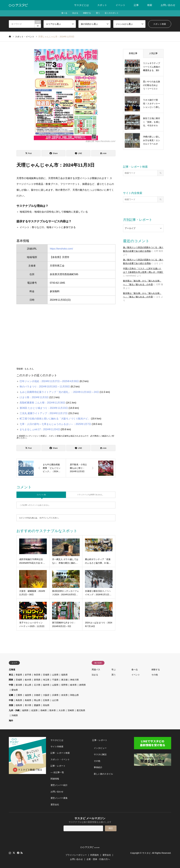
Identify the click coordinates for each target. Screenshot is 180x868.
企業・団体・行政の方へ (98, 859)
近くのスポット (115, 13)
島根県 (28, 700)
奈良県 (64, 695)
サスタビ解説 (100, 754)
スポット (102, 5)
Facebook (18, 853)
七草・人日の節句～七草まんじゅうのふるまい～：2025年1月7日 (55, 424)
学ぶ (114, 670)
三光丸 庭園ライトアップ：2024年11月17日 (44, 413)
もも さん (29, 369)
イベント (120, 5)
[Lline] (78, 153)
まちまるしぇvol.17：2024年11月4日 (40, 429)
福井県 (46, 685)
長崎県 (44, 710)
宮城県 (46, 675)
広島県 (46, 700)
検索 (150, 5)
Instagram (10, 853)
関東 (11, 680)
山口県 (55, 700)
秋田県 (37, 675)
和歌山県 (74, 695)
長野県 (64, 685)
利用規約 (95, 855)
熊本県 (53, 710)
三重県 (19, 695)
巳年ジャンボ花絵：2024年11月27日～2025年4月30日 (49, 381)
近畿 (11, 695)
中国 (11, 700)
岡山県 (37, 700)
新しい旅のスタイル (103, 774)
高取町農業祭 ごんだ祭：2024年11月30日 (42, 403)
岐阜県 (73, 685)
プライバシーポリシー (76, 855)
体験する (87, 13)
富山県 (28, 685)
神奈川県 (74, 680)
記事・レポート (58, 766)
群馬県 (37, 680)
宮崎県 (71, 710)
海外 (11, 721)
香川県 (28, 705)
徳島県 (19, 705)
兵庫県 (55, 695)
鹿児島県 (81, 710)
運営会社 (55, 805)
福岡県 (25, 710)
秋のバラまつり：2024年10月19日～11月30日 (45, 387)
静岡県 (83, 685)
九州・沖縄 (14, 710)
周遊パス (96, 670)
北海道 (12, 670)
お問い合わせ (168, 5)
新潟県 (19, 685)
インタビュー (100, 748)
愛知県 (15, 690)
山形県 (55, 675)
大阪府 (46, 695)
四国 (11, 705)
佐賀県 (34, 710)
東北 (11, 675)
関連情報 (55, 779)
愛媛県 (37, 705)
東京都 (64, 680)
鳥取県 (19, 700)
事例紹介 (98, 767)
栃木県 (28, 680)
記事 (136, 5)
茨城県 (19, 680)
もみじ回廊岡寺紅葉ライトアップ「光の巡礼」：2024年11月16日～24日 (59, 392)
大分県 (62, 710)
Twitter (14, 853)
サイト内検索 (57, 747)
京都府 (37, 695)
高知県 (46, 705)
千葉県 (55, 680)
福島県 (64, 675)
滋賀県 (28, 695)
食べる (61, 13)
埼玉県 (46, 680)
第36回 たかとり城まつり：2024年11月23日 (44, 408)
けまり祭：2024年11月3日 (34, 397)
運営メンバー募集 (59, 798)
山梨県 (55, 685)
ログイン (43, 518)
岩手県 (28, 675)
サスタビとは (81, 5)
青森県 (19, 675)
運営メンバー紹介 (59, 785)
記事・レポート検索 (60, 753)
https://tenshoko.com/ (61, 249)
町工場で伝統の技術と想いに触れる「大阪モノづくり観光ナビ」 (55, 419)
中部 (11, 685)
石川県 (37, 685)
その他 (155, 675)
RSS (22, 853)
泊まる (73, 13)
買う (99, 13)
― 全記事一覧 (57, 772)
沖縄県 (15, 715)
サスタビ (146, 853)
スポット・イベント (60, 759)
